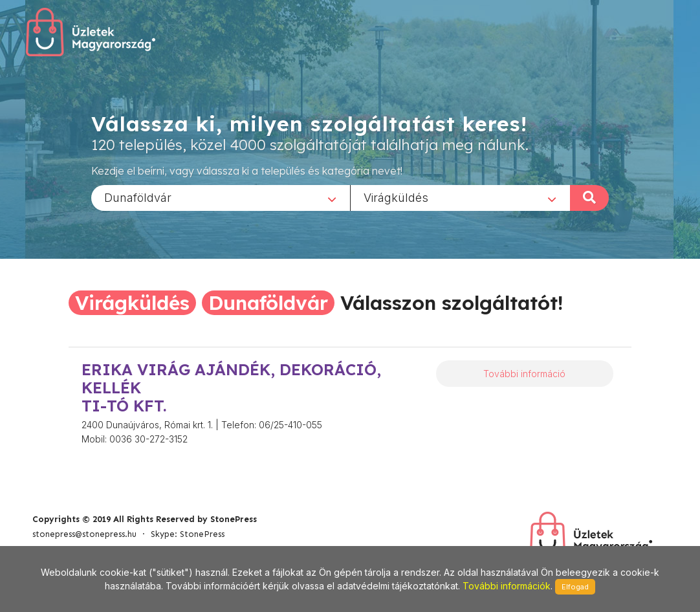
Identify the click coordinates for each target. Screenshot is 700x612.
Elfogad (575, 587)
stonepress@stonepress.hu (84, 534)
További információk (507, 586)
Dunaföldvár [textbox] (138, 197)
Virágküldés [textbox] (396, 197)
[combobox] (221, 197)
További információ (524, 374)
